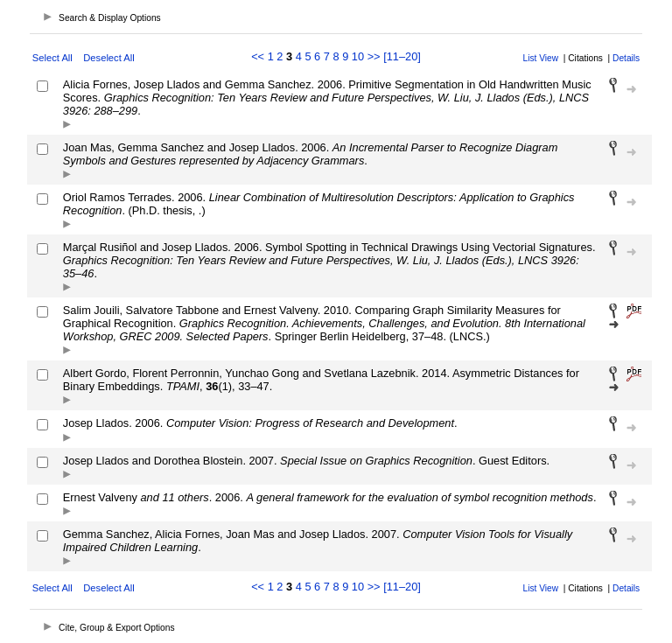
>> (374, 56)
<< (258, 56)
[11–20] (402, 56)
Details (626, 58)
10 (358, 56)
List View (541, 58)
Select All (52, 58)
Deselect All (108, 58)
